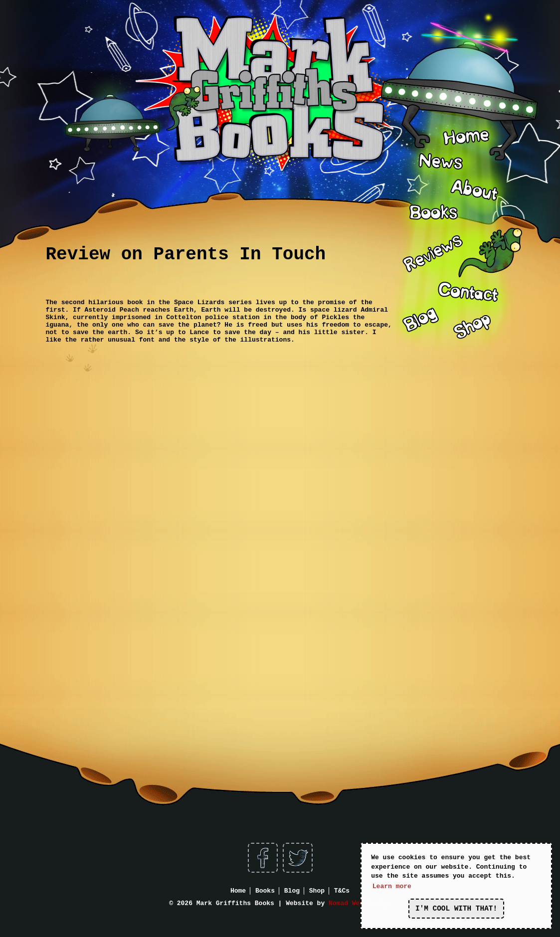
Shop (317, 891)
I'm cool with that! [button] (456, 909)
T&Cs (342, 891)
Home (238, 891)
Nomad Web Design (360, 903)
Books (265, 891)
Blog (292, 891)
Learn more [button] (392, 886)
